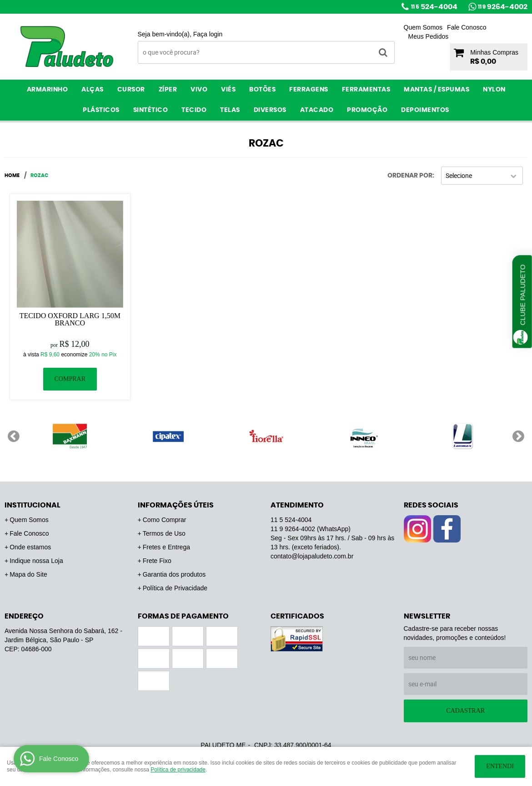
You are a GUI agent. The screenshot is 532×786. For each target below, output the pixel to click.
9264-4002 (503, 7)
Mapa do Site (28, 574)
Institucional (33, 505)
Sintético (151, 110)
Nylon (494, 90)
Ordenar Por (410, 176)
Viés (228, 90)
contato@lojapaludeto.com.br (312, 556)
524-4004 (434, 7)
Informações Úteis (176, 505)
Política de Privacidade (175, 588)
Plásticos (101, 110)
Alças (93, 90)
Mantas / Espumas (437, 90)
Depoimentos (425, 110)
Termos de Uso (164, 533)
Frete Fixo (157, 561)
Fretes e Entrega (166, 547)
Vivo (199, 90)
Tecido (194, 110)
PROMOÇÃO (367, 110)
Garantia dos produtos (174, 574)
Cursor (131, 90)
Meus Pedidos (429, 36)
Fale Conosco (467, 27)
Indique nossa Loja (36, 561)
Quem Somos (423, 27)
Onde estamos (30, 547)
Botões (262, 90)
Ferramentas (366, 90)
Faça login (208, 34)
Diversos (270, 110)
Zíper (168, 90)
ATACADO (317, 110)
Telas (230, 110)
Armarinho (48, 90)
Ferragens (309, 90)
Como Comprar (165, 520)
